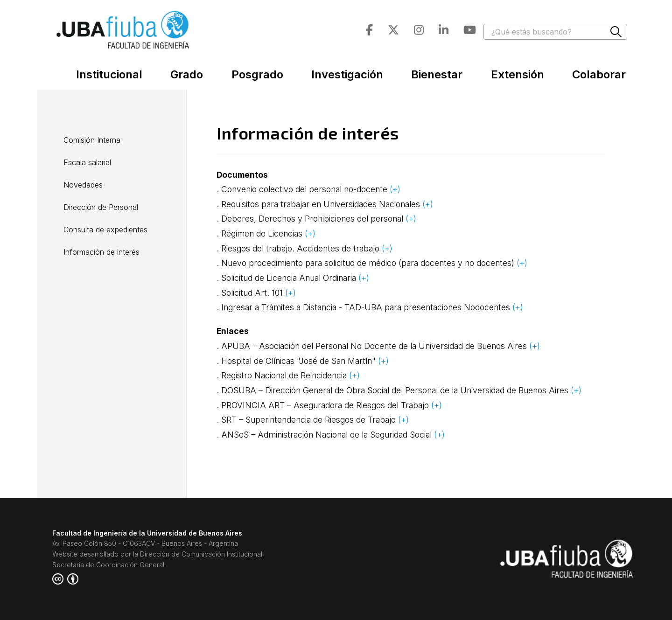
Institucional (109, 74)
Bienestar (437, 74)
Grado (187, 74)
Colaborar (599, 74)
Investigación (347, 74)
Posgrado (257, 74)
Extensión (518, 74)
